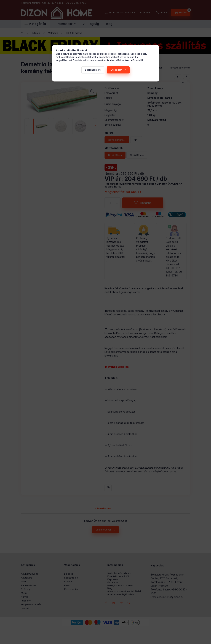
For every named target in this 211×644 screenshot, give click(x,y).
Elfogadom (116, 70)
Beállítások (91, 70)
